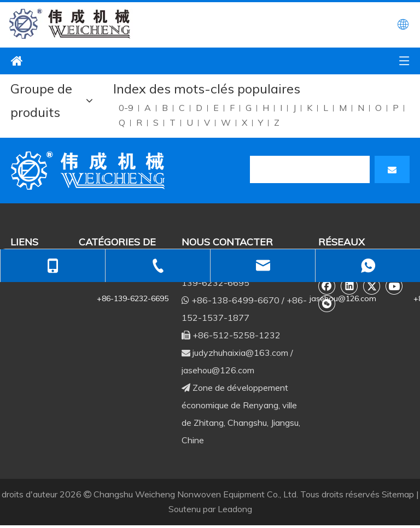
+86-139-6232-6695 (133, 298)
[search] (310, 169)
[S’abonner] (392, 169)
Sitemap (398, 494)
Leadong (235, 509)
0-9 (126, 108)
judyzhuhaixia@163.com (240, 353)
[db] (90, 171)
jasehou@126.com (218, 370)
